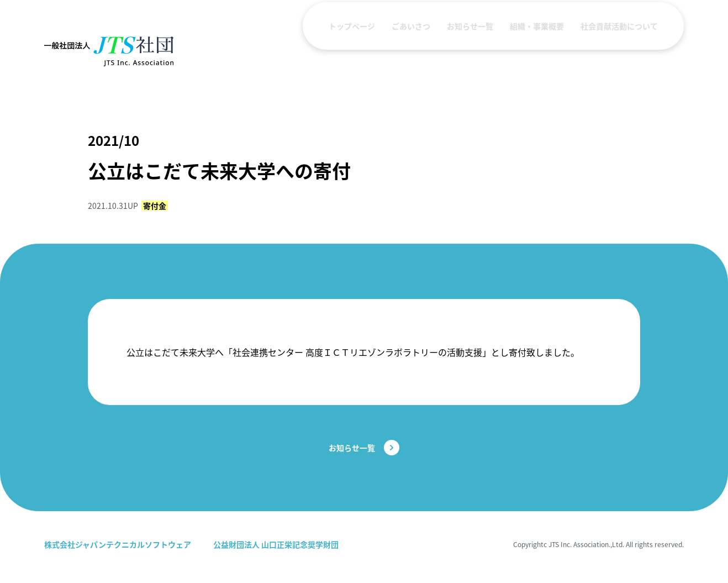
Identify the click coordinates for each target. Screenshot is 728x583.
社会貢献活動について (619, 51)
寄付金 (155, 206)
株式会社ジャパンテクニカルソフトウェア (118, 544)
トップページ (352, 51)
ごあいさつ (411, 51)
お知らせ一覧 (470, 51)
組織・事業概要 (537, 51)
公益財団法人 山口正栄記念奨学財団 (276, 544)
